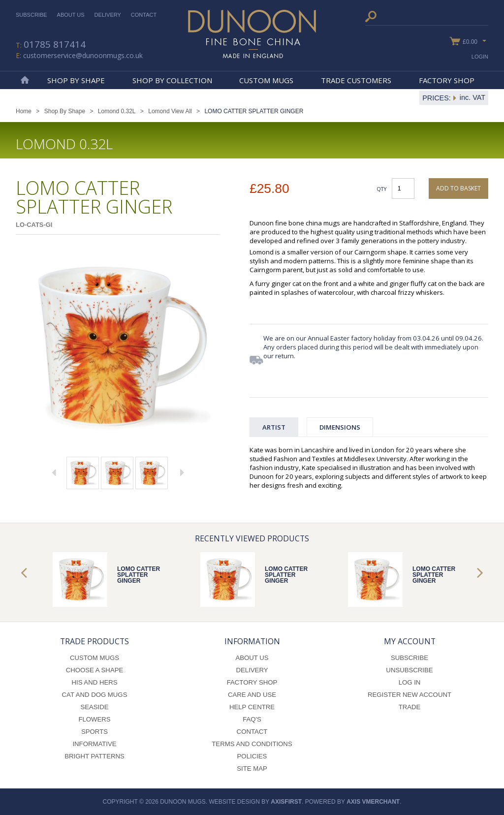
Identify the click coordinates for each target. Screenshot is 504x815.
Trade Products (94, 641)
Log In (410, 682)
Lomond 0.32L (117, 111)
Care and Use (252, 695)
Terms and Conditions (252, 744)
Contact (144, 15)
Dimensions (340, 427)
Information (252, 641)
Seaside (94, 707)
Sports (94, 732)
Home (25, 80)
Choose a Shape (95, 670)
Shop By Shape (76, 80)
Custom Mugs (266, 80)
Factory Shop (447, 80)
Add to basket (458, 188)
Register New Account (409, 695)
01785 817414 (55, 44)
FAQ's (252, 719)
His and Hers (94, 682)
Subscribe (31, 15)
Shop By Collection (172, 80)
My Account (410, 641)
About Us (71, 15)
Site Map (252, 768)
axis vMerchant (373, 802)
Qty (382, 189)
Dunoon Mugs (252, 34)
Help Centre (252, 707)
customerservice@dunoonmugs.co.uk (83, 55)
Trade (410, 707)
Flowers (94, 719)
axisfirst (286, 802)
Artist (274, 427)
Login (480, 57)
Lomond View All (170, 111)
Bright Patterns (94, 756)
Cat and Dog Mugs (95, 695)
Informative (94, 744)
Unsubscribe (409, 670)
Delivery (108, 15)
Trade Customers (356, 80)
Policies (252, 756)
